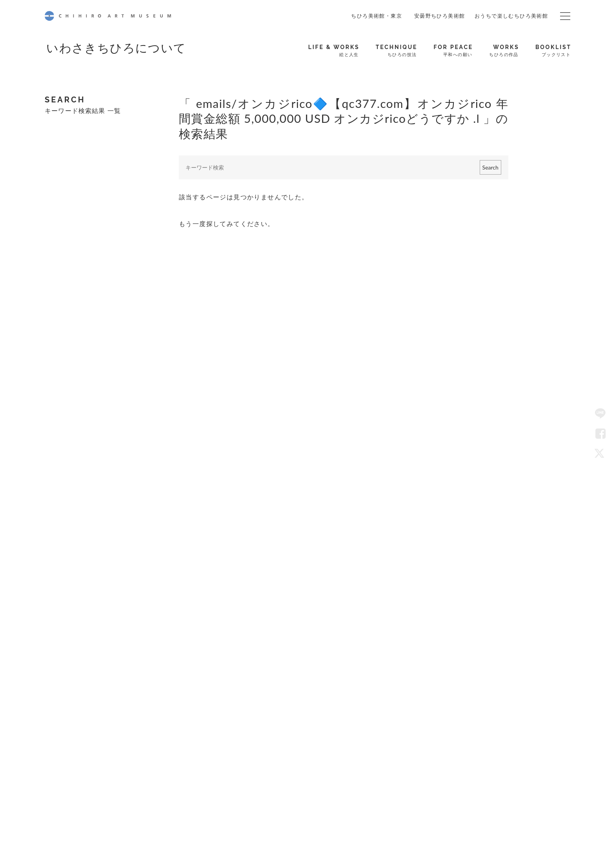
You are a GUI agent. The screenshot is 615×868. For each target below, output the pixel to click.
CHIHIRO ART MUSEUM (108, 16)
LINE (600, 414)
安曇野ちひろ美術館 (440, 16)
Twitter (600, 454)
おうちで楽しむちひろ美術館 (511, 16)
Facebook (600, 434)
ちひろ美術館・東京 (377, 16)
